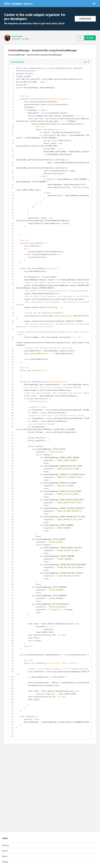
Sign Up (5, 845)
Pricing (5, 862)
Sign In (5, 851)
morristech (17, 36)
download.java (17, 62)
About (5, 856)
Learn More (85, 19)
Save (90, 38)
